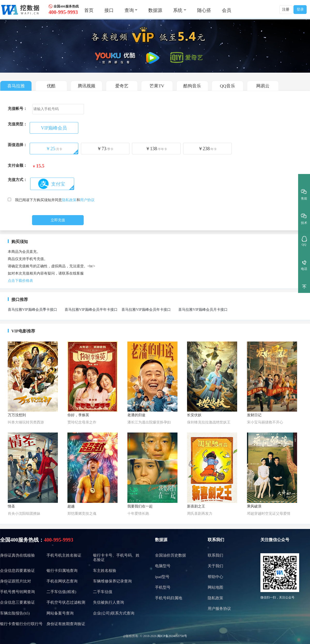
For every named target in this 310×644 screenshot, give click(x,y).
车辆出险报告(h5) (15, 613)
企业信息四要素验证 (17, 571)
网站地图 (215, 587)
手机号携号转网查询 (17, 592)
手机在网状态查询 (62, 581)
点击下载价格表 (20, 281)
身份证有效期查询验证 (66, 624)
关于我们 (215, 566)
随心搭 (204, 10)
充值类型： (17, 124)
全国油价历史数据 (171, 555)
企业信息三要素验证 (17, 602)
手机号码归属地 (169, 598)
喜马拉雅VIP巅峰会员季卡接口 (32, 310)
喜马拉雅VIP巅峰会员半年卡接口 (91, 310)
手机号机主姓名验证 (64, 555)
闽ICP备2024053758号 (172, 636)
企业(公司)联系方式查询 (114, 613)
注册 (286, 9)
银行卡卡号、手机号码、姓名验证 (116, 558)
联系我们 (216, 540)
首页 (89, 10)
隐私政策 (69, 200)
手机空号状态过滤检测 (66, 602)
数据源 (155, 10)
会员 (227, 10)
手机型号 (163, 587)
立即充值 (58, 220)
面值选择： (17, 145)
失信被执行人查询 (109, 602)
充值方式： (17, 180)
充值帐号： (17, 109)
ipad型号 (162, 577)
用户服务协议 (219, 609)
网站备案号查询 (60, 613)
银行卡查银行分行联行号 (21, 624)
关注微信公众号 (275, 540)
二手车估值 (103, 592)
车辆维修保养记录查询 (112, 581)
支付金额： (17, 165)
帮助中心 (215, 577)
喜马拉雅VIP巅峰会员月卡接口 (203, 310)
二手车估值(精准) (61, 592)
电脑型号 (163, 566)
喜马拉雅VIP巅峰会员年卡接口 (146, 310)
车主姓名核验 (105, 571)
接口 (109, 10)
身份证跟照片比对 (16, 581)
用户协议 (87, 200)
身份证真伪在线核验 (17, 555)
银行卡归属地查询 (62, 571)
